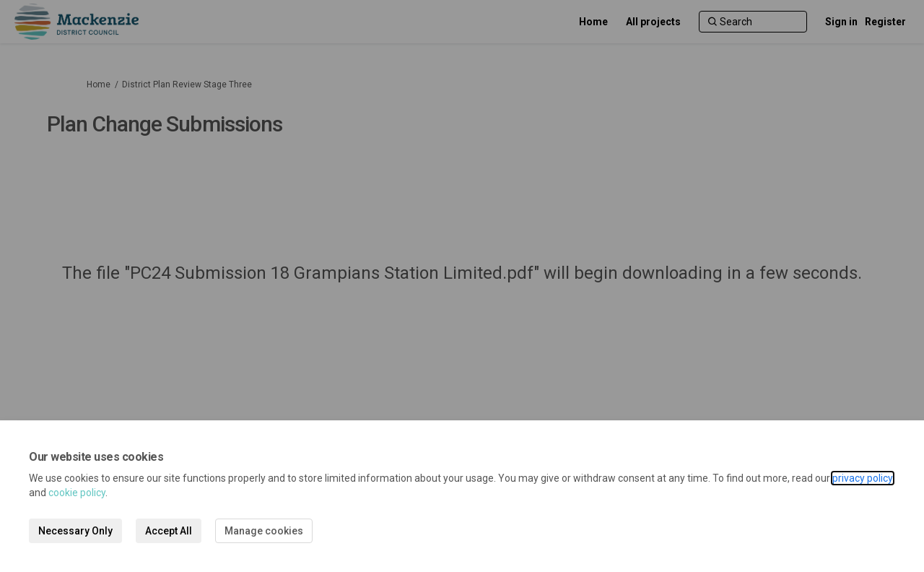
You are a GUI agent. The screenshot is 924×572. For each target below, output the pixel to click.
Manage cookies (264, 531)
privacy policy (863, 478)
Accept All (169, 531)
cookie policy (77, 493)
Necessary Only (75, 531)
